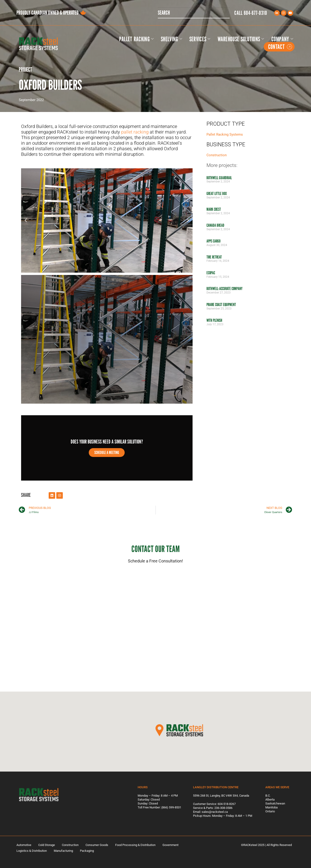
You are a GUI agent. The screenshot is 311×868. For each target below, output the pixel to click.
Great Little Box (217, 193)
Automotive (24, 845)
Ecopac (211, 273)
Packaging (87, 851)
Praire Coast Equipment (221, 305)
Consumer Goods (97, 845)
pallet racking (135, 132)
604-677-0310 (255, 13)
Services (200, 39)
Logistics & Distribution (32, 851)
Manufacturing (63, 851)
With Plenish (214, 320)
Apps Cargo (213, 241)
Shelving (171, 39)
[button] (26, 220)
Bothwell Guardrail (219, 178)
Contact (280, 47)
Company (282, 39)
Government (170, 845)
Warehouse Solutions (241, 39)
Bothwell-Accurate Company (224, 289)
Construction (217, 155)
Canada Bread (215, 225)
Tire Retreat (214, 257)
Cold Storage (47, 845)
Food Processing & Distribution (135, 845)
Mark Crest (214, 209)
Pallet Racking (136, 39)
